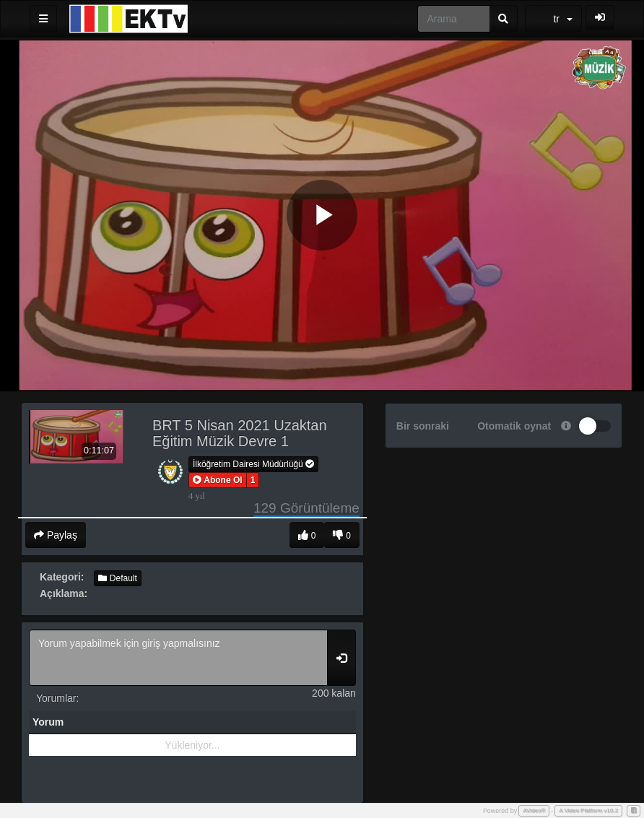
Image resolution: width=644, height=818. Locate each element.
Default (117, 578)
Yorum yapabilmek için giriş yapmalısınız (178, 658)
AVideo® (534, 810)
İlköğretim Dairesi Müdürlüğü (253, 464)
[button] (218, 480)
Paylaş (56, 535)
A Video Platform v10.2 (588, 810)
